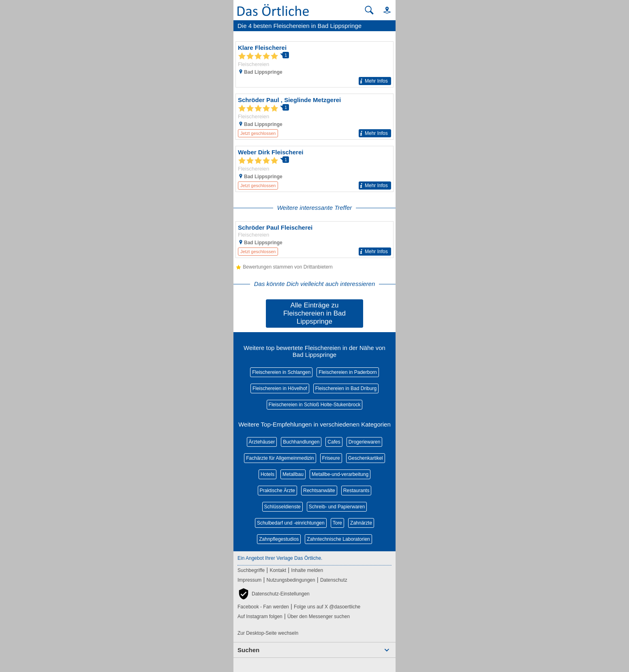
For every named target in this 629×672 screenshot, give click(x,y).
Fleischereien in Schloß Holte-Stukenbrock (315, 405)
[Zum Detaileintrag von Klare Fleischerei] (314, 64)
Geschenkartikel (366, 458)
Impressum (249, 580)
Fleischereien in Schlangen (281, 372)
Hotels (267, 474)
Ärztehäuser (262, 442)
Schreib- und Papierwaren (337, 507)
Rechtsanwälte (319, 491)
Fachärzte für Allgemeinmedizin (280, 458)
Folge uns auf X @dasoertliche (327, 607)
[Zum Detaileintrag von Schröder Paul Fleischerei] (314, 240)
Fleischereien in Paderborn (348, 372)
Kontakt (278, 570)
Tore (337, 523)
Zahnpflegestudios (279, 539)
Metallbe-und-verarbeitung (340, 474)
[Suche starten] (369, 10)
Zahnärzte (361, 523)
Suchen (248, 650)
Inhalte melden (307, 570)
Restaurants (356, 491)
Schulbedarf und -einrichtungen (291, 523)
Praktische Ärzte (277, 491)
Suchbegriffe (251, 570)
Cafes (334, 442)
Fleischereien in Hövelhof (280, 388)
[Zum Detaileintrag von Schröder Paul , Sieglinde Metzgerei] (314, 117)
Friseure (331, 458)
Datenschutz (334, 580)
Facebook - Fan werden (263, 607)
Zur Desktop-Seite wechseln (268, 633)
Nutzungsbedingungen (291, 580)
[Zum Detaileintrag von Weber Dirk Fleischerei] (314, 169)
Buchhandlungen (301, 442)
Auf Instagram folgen (260, 617)
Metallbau (293, 474)
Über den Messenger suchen (319, 617)
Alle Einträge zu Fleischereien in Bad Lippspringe (314, 313)
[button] (383, 10)
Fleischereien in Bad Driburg (346, 388)
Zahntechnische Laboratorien (338, 539)
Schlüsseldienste (282, 507)
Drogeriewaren (365, 442)
